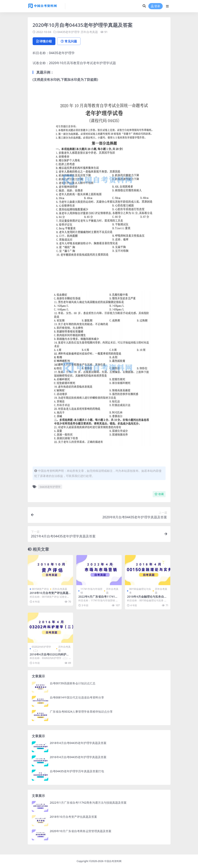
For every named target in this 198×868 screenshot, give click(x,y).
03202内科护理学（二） (41, 649)
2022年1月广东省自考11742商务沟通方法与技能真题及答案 (88, 803)
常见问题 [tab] (69, 41)
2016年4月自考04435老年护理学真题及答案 (78, 757)
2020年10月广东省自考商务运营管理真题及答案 (81, 831)
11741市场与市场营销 (91, 591)
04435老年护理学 (69, 32)
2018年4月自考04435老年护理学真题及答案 (78, 743)
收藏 (159, 494)
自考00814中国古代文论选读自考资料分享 (77, 697)
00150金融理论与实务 (140, 591)
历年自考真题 (89, 32)
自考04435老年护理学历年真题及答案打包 (77, 771)
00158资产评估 (40, 589)
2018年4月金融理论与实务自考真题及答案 (147, 598)
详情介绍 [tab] (44, 41)
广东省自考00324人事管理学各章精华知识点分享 (81, 712)
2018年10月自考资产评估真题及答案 (49, 595)
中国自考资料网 (113, 861)
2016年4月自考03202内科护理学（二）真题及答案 (49, 656)
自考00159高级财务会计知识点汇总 (73, 683)
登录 (156, 6)
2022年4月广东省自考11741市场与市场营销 (98, 598)
